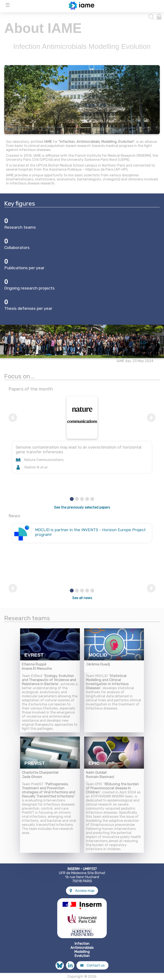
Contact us (92, 965)
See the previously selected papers (82, 507)
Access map (82, 891)
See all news (82, 598)
